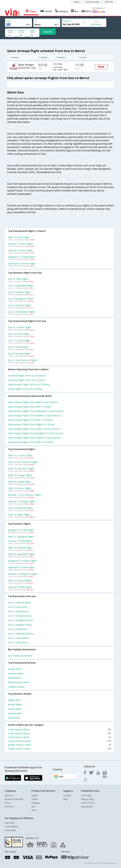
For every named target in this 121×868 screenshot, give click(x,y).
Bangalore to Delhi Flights (21, 530)
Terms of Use (88, 803)
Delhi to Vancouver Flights (21, 469)
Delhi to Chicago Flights (20, 475)
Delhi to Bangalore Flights (21, 537)
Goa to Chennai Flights (20, 305)
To (36, 21)
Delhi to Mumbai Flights (20, 548)
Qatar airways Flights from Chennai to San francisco (35, 438)
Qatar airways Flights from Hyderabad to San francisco (36, 411)
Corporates (10, 830)
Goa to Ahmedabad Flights (21, 312)
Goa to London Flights (19, 340)
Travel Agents (12, 826)
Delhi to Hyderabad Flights (21, 554)
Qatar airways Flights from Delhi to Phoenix (30, 420)
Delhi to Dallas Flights (19, 515)
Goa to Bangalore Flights (21, 299)
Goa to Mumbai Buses (19, 602)
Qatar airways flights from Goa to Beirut (29, 384)
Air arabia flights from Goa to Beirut (27, 376)
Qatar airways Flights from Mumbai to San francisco (35, 415)
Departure (67, 21)
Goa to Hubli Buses (18, 629)
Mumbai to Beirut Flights (20, 244)
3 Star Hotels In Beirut (59, 733)
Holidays (36, 803)
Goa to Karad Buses (18, 611)
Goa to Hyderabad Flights (21, 286)
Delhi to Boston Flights (20, 488)
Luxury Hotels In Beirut (59, 741)
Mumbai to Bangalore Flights (23, 574)
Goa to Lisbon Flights (19, 334)
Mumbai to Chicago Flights (21, 501)
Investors (9, 806)
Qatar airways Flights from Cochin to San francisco (34, 429)
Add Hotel (10, 823)
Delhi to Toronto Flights (20, 455)
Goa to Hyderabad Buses (21, 634)
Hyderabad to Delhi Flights (21, 567)
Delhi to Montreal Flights (20, 508)
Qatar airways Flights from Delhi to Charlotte (31, 442)
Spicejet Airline (15, 713)
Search (48, 32)
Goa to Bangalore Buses (20, 620)
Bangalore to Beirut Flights (22, 257)
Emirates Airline (16, 673)
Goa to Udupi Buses (18, 642)
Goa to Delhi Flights (18, 279)
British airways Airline (19, 682)
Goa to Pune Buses (18, 607)
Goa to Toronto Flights (20, 327)
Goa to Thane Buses (19, 638)
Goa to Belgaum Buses (20, 625)
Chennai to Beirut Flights (20, 250)
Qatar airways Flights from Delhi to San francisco (33, 402)
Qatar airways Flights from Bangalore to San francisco (36, 433)
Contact (67, 795)
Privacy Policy (88, 799)
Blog (65, 799)
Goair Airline (14, 718)
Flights (35, 795)
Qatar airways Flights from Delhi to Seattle (30, 407)
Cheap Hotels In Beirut (59, 749)
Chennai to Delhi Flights (20, 587)
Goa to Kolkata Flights (19, 292)
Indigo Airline (14, 700)
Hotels (35, 799)
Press (7, 803)
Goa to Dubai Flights (18, 347)
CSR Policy (86, 795)
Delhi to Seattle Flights (19, 482)
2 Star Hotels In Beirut (59, 737)
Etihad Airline (14, 678)
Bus (33, 806)
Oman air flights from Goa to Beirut (26, 380)
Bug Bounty (87, 806)
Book (101, 67)
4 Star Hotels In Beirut (59, 730)
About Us (9, 795)
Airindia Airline (15, 669)
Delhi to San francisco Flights (23, 462)
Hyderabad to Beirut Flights (22, 264)
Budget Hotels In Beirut (59, 745)
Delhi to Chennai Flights (20, 580)
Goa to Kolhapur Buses (20, 616)
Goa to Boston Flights (19, 354)
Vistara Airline (15, 709)
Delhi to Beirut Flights (19, 237)
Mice (34, 810)
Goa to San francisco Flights (22, 360)
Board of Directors (14, 799)
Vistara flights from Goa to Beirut (25, 389)
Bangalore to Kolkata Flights (22, 561)
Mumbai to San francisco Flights (24, 495)
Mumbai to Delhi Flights (20, 541)
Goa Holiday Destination (20, 656)
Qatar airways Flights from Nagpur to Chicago (31, 424)
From (9, 21)
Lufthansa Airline (16, 687)
